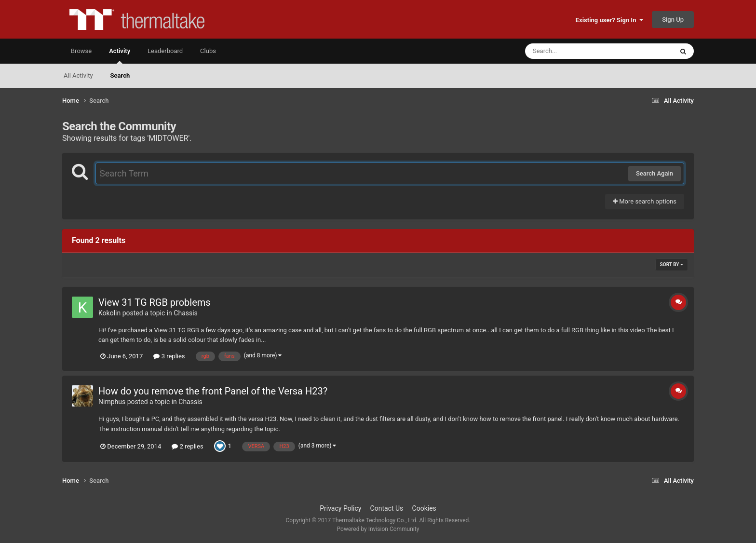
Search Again (655, 173)
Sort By (672, 265)
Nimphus (112, 402)
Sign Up (673, 20)
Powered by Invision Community (378, 529)
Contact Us (387, 508)
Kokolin (109, 313)
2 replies (187, 446)
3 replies (169, 356)
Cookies (424, 508)
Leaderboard (165, 51)
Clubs (208, 51)
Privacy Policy (340, 508)
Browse (81, 51)
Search (120, 75)
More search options (645, 201)
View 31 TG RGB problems (155, 302)
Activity (120, 55)
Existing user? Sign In (609, 20)
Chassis (186, 313)
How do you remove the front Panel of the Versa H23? (213, 391)
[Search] (575, 51)
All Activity (78, 75)
